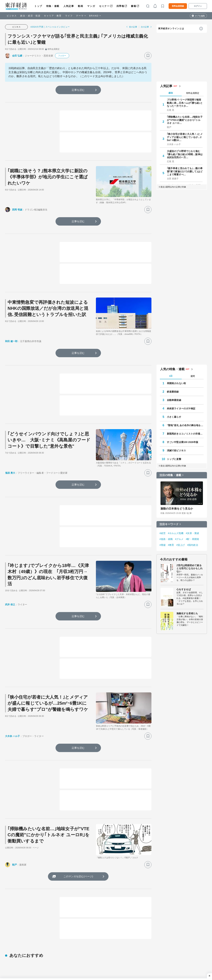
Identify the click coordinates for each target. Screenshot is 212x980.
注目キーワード (169, 524)
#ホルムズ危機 (176, 533)
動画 (81, 6)
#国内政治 (192, 545)
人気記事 (69, 6)
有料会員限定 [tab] (193, 93)
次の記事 (145, 27)
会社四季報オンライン (53, 963)
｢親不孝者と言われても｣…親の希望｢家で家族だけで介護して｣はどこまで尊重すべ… (185, 171)
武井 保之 (10, 604)
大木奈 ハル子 (13, 736)
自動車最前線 (174, 400)
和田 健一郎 (11, 341)
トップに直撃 (174, 459)
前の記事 (133, 27)
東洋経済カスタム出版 (155, 963)
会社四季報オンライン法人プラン (116, 963)
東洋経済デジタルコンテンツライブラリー (64, 973)
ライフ (69, 16)
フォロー (62, 56)
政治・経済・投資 (30, 16)
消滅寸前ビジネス (176, 450)
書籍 (134, 6)
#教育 (171, 545)
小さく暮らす (174, 417)
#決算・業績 (192, 533)
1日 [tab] (171, 376)
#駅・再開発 (192, 539)
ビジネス (12, 16)
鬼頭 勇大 (10, 473)
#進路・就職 (166, 539)
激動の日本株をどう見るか (177, 509)
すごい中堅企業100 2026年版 (183, 442)
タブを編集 (200, 16)
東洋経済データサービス (112, 968)
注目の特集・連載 (170, 475)
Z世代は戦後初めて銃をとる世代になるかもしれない (190, 568)
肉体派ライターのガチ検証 (181, 408)
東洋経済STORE (50, 968)
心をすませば (184, 589)
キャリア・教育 (53, 16)
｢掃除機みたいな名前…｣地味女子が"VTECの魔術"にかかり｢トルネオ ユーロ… (185, 120)
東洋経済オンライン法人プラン (115, 958)
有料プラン (185, 968)
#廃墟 (163, 545)
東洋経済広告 (150, 958)
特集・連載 (53, 6)
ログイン (198, 6)
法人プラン (185, 973)
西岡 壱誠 (17, 210)
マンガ (91, 6)
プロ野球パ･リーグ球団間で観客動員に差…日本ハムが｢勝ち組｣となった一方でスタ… (185, 103)
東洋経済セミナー (108, 973)
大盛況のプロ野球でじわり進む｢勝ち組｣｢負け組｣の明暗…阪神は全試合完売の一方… (185, 154)
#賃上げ (181, 545)
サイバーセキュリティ (17, 963)
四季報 (120, 6)
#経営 (163, 533)
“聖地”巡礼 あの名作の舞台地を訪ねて (185, 425)
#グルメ (179, 539)
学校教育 (10, 958)
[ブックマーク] (148, 56)
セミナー (104, 6)
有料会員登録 (178, 6)
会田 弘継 (17, 56)
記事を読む (78, 90)
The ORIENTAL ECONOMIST (57, 958)
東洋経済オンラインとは (171, 28)
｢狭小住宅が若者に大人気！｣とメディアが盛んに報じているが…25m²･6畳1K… (185, 137)
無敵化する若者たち (187, 613)
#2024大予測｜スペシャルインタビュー (50, 27)
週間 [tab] (193, 376)
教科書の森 (149, 968)
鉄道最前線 (173, 392)
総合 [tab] (171, 93)
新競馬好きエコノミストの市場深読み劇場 (185, 434)
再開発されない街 (176, 383)
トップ (38, 6)
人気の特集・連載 (172, 369)
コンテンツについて (189, 963)
